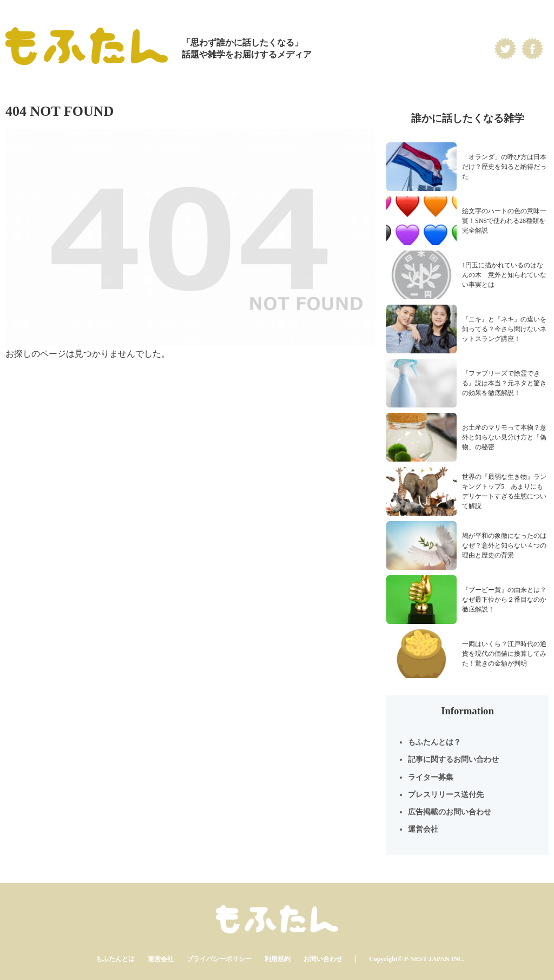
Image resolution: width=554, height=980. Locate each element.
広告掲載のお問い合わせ (450, 812)
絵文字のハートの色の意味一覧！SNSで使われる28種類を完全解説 (504, 221)
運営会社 (423, 829)
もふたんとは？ (434, 742)
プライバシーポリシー (219, 959)
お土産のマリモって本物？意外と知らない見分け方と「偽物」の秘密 (504, 437)
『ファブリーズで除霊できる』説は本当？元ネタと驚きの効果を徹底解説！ (504, 383)
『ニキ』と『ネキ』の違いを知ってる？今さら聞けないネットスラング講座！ (504, 329)
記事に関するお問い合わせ (453, 759)
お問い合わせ (323, 959)
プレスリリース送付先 (446, 795)
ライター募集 (431, 777)
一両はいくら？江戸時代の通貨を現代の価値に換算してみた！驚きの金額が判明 (504, 654)
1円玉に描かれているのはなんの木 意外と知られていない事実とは (504, 275)
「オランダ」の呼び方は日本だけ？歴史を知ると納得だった (504, 167)
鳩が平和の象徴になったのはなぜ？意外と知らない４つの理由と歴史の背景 (504, 545)
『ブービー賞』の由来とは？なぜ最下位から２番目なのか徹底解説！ (504, 600)
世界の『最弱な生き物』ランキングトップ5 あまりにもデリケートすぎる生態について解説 (504, 491)
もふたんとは (115, 959)
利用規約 (278, 959)
